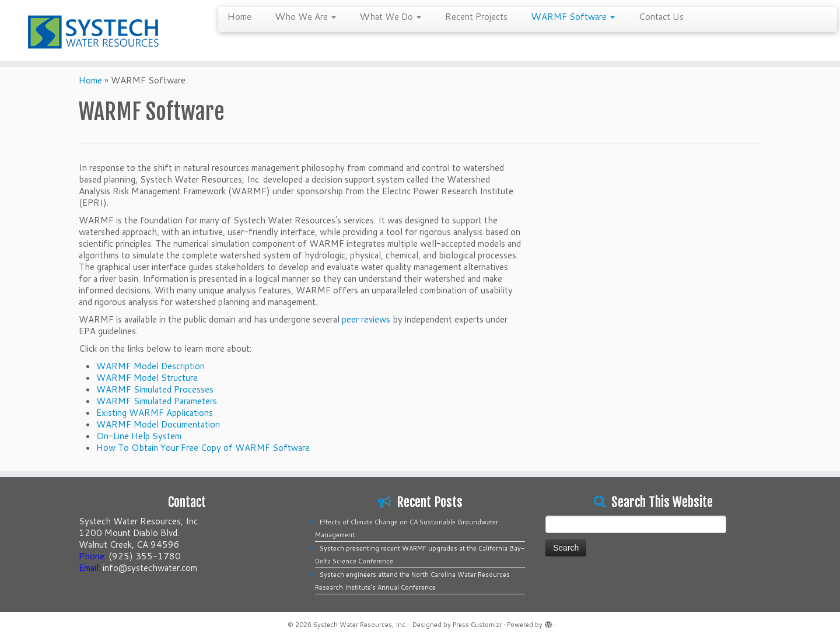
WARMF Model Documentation (158, 424)
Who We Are (305, 16)
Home (239, 16)
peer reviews (366, 319)
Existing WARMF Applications (155, 413)
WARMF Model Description (150, 366)
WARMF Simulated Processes (155, 389)
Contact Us (661, 16)
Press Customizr (477, 625)
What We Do (390, 16)
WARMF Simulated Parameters (157, 401)
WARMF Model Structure (147, 378)
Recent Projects (476, 16)
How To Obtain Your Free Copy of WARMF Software (203, 448)
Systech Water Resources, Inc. (360, 625)
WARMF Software (573, 16)
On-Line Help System (139, 436)
